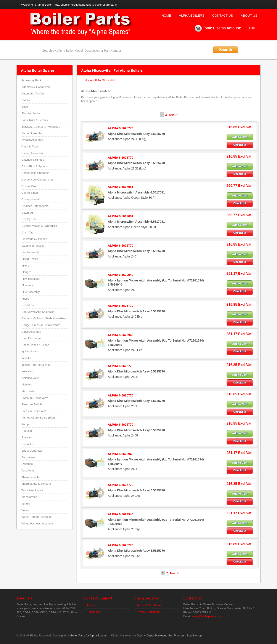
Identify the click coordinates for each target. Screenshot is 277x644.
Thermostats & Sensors (36, 484)
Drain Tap (27, 233)
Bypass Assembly (32, 140)
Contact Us (222, 15)
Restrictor (27, 444)
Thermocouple (30, 477)
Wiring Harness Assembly (37, 523)
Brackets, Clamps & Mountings (41, 127)
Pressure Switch (32, 404)
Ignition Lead (29, 351)
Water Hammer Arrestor (36, 517)
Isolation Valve (31, 378)
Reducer (27, 431)
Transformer (29, 497)
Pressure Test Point (34, 411)
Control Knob (30, 193)
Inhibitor (26, 358)
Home (166, 15)
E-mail (91, 605)
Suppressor (29, 457)
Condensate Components (37, 180)
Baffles (26, 100)
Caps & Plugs (30, 146)
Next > (173, 115)
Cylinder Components (35, 206)
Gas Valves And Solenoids (38, 312)
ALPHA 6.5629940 (121, 275)
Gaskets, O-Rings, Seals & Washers (44, 318)
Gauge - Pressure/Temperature (41, 325)
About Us (249, 15)
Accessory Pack (31, 80)
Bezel (25, 107)
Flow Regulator (31, 279)
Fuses (25, 299)
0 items (219, 28)
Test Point (28, 471)
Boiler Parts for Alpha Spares (89, 635)
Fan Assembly (30, 252)
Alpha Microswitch (105, 80)
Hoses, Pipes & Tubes (35, 345)
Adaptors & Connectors (36, 87)
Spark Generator (32, 451)
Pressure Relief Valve (35, 398)
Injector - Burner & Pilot (36, 365)
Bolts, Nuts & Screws (35, 120)
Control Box (29, 186)
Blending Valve (31, 113)
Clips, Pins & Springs (35, 166)
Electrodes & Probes (34, 239)
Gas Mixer (28, 305)
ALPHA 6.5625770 (121, 128)
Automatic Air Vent (33, 93)
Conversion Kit (31, 199)
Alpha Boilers (192, 15)
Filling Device (30, 259)
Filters (25, 266)
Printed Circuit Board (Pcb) (38, 418)
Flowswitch (28, 285)
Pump (25, 424)
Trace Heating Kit (32, 490)
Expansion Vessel (33, 246)
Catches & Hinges (33, 160)
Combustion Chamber (35, 173)
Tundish (26, 504)
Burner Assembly (32, 133)
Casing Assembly (32, 153)
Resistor (27, 437)
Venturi (26, 510)
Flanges (26, 272)
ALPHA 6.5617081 (121, 187)
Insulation (27, 371)
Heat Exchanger (31, 338)
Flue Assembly (31, 292)
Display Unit (29, 219)
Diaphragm (28, 213)
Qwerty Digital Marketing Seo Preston (160, 635)
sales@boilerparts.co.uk (207, 616)
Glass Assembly (31, 332)
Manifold (27, 384)
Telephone (94, 612)
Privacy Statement (148, 612)
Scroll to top (194, 635)
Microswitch (29, 391)
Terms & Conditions (149, 605)
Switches (27, 464)
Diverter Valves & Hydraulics (39, 226)
